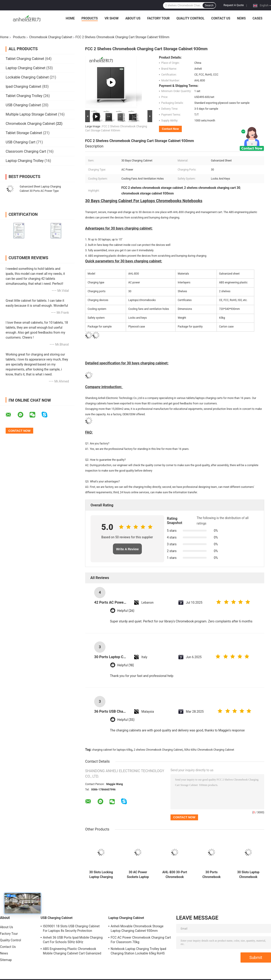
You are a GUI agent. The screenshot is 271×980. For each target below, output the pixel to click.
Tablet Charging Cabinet (25, 59)
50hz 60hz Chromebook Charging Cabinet (209, 750)
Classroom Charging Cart (26, 151)
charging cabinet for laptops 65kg (112, 750)
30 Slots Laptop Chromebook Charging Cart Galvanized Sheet (248, 875)
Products (90, 18)
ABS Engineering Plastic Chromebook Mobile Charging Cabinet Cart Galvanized (72, 951)
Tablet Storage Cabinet (24, 133)
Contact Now (170, 129)
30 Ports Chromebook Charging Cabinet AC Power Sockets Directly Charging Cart (212, 875)
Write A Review (127, 549)
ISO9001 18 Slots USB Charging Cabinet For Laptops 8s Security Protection (71, 928)
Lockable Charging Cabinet (27, 77)
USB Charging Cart (21, 142)
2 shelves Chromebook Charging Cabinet (158, 750)
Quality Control (190, 18)
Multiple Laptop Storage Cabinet (31, 114)
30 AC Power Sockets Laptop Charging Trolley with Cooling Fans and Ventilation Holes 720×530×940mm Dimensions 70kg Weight (138, 875)
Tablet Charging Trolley (24, 96)
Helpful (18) (126, 665)
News (242, 18)
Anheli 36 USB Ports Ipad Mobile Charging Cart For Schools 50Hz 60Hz (73, 940)
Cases (257, 18)
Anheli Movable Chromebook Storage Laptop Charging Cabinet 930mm (137, 928)
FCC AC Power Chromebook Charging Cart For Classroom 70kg (141, 940)
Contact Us (221, 18)
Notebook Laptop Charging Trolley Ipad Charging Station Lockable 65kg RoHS (138, 951)
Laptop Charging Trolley (25, 161)
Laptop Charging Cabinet (26, 68)
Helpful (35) (126, 720)
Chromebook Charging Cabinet (51, 37)
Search (209, 5)
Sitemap (6, 960)
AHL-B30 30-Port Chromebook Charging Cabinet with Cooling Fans (175, 875)
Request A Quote (234, 5)
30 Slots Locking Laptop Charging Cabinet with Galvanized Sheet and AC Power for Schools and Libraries (101, 875)
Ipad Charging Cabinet (23, 87)
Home (70, 18)
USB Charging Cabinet (23, 105)
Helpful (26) (126, 611)
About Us (133, 18)
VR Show (112, 18)
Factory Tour (159, 18)
